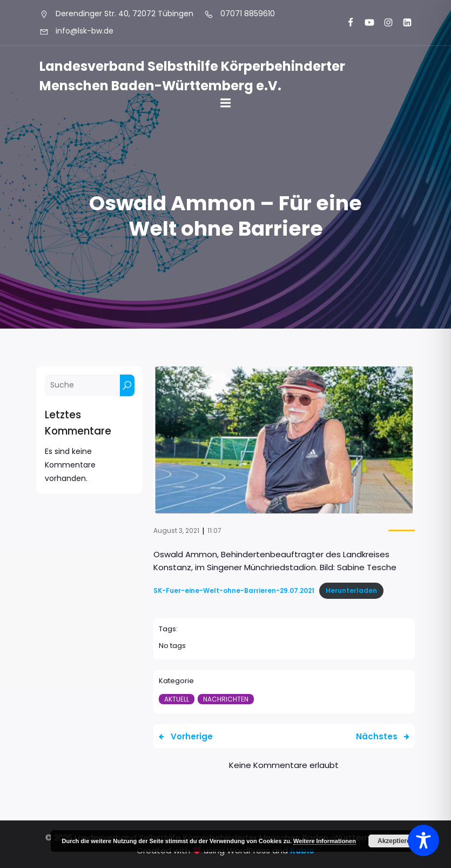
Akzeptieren (396, 841)
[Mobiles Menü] (226, 103)
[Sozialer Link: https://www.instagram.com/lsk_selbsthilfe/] (384, 23)
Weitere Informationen (325, 841)
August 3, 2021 (176, 530)
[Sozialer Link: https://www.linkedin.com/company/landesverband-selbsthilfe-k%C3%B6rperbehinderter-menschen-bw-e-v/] (403, 23)
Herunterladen (351, 590)
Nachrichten (226, 699)
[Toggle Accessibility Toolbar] (423, 840)
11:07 (214, 530)
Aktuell (177, 699)
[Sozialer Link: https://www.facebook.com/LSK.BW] (346, 23)
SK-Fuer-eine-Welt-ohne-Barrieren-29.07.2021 (234, 590)
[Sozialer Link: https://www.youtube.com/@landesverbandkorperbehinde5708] (365, 23)
